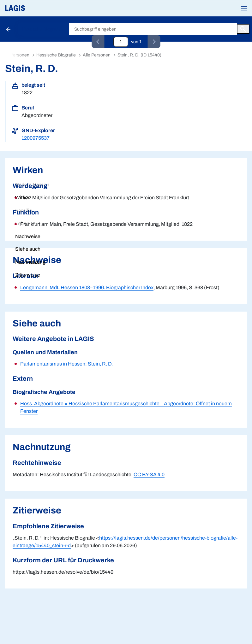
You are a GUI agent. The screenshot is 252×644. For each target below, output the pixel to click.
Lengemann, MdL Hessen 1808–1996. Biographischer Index (87, 287)
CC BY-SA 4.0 (149, 474)
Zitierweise (28, 275)
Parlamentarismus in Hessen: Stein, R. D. (66, 364)
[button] (244, 8)
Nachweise (28, 236)
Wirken (23, 198)
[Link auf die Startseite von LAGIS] (36, 8)
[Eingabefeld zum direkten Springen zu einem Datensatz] (121, 42)
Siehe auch (28, 249)
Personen (20, 55)
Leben (22, 223)
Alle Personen (97, 55)
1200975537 (36, 138)
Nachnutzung (30, 262)
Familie (24, 211)
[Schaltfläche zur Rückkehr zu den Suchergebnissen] (9, 29)
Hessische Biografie (42, 29)
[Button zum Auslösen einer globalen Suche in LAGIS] (243, 29)
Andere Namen (32, 185)
